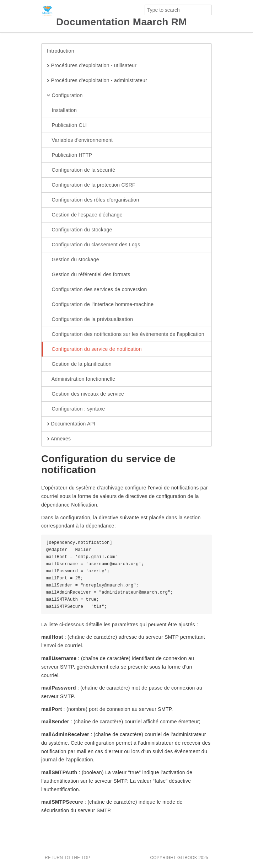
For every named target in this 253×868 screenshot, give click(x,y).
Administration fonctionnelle (81, 379)
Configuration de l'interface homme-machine (100, 305)
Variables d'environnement (80, 140)
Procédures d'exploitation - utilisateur (92, 66)
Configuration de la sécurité (81, 170)
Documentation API (71, 424)
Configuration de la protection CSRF (91, 185)
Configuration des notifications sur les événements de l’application (126, 334)
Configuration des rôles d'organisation (93, 200)
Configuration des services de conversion (97, 290)
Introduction (61, 51)
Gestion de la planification (79, 364)
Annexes (59, 439)
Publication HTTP (69, 155)
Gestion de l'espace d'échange (85, 215)
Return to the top (68, 858)
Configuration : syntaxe (76, 409)
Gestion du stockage (73, 260)
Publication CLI (67, 125)
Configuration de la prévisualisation (90, 320)
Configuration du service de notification (94, 349)
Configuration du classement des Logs (93, 245)
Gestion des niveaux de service (85, 394)
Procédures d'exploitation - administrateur (97, 81)
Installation (62, 111)
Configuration (65, 96)
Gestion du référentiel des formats (89, 275)
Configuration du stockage (80, 230)
